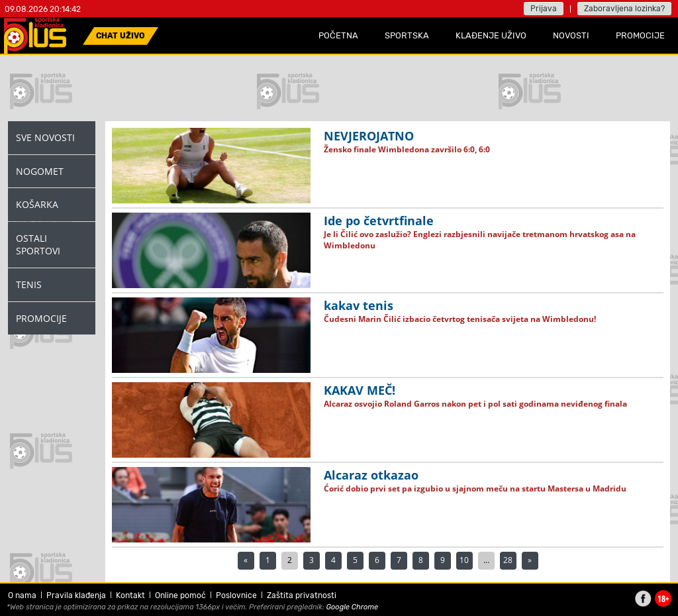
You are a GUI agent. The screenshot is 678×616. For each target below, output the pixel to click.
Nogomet (40, 171)
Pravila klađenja (76, 595)
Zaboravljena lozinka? (624, 9)
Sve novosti (45, 137)
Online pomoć (180, 595)
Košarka (37, 204)
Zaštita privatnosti (302, 595)
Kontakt (130, 595)
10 (464, 560)
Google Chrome (353, 607)
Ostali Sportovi (38, 245)
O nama (22, 595)
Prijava (544, 9)
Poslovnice (236, 595)
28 (508, 560)
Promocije (41, 318)
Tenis (29, 284)
